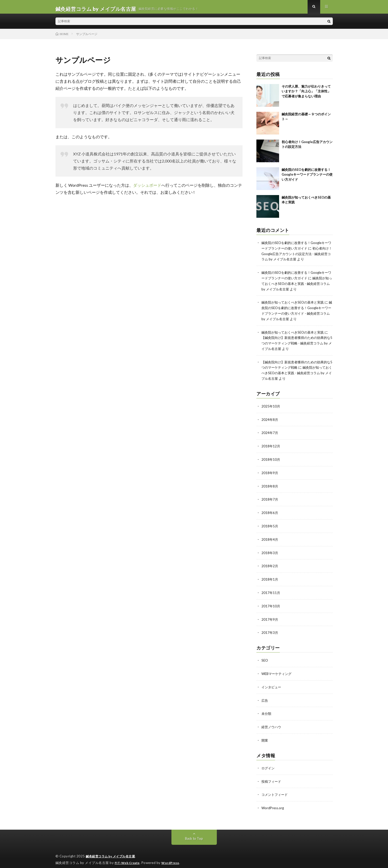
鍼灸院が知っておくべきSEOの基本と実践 (295, 305)
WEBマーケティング (278, 670)
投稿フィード (272, 776)
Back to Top (194, 833)
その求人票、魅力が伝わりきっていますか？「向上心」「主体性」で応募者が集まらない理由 (306, 95)
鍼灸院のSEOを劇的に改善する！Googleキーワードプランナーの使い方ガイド (307, 179)
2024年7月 (270, 432)
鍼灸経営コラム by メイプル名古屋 (112, 850)
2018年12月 (271, 445)
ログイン (268, 763)
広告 (265, 696)
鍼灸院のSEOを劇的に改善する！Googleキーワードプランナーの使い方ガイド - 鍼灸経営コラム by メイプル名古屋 (296, 315)
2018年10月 (271, 459)
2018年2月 (270, 564)
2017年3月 (270, 629)
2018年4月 (270, 537)
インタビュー (272, 683)
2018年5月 (270, 524)
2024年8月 (270, 419)
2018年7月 (270, 498)
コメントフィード (276, 789)
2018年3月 (270, 550)
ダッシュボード (147, 189)
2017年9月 (270, 616)
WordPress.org (273, 802)
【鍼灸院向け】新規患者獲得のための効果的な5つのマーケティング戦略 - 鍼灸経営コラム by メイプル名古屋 (296, 344)
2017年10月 (271, 603)
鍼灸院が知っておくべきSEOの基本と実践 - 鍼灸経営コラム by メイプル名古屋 (296, 286)
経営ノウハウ (272, 722)
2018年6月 (270, 511)
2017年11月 (271, 590)
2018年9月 (270, 472)
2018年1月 (270, 577)
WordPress (173, 857)
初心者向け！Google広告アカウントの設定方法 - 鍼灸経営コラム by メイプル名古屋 (296, 257)
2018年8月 (270, 485)
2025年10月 (271, 406)
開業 (265, 735)
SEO (265, 657)
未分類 (267, 709)
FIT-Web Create (128, 857)
